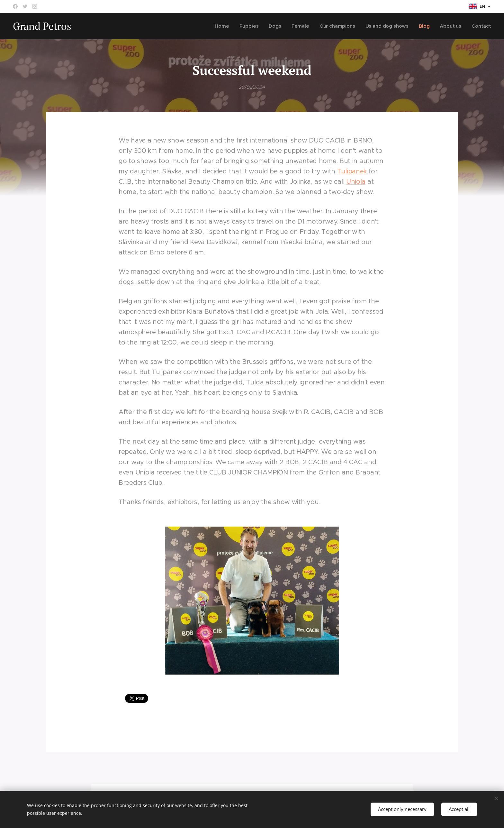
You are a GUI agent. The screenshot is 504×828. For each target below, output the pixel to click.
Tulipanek (352, 171)
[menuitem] (225, 26)
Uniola (356, 182)
